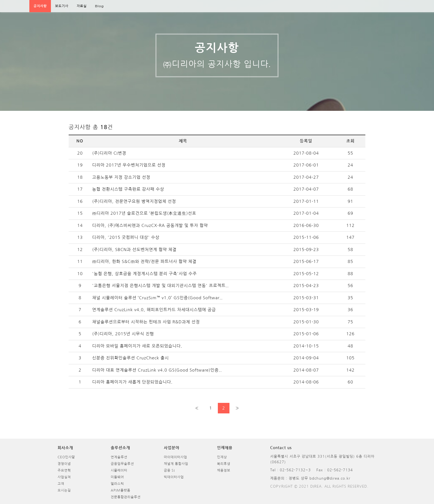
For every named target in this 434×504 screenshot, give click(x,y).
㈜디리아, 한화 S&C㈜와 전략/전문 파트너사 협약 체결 (144, 261)
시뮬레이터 (119, 470)
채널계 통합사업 (176, 464)
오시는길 (64, 490)
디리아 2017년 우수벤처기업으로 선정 (129, 165)
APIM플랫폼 (121, 490)
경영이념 (64, 464)
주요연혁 (64, 470)
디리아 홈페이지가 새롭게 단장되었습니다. (132, 382)
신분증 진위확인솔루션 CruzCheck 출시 (131, 358)
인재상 (222, 457)
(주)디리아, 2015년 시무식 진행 (123, 334)
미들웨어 (117, 477)
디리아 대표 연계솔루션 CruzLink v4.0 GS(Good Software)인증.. (157, 370)
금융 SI (169, 470)
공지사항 (40, 6)
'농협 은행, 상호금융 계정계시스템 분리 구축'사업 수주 (144, 274)
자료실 (82, 6)
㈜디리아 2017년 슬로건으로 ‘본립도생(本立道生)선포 (144, 213)
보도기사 (62, 6)
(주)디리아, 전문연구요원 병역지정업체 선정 (134, 201)
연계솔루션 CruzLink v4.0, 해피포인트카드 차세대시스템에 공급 (154, 310)
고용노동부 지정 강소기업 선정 (121, 177)
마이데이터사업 (175, 457)
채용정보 (224, 470)
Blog (99, 6)
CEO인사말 (66, 457)
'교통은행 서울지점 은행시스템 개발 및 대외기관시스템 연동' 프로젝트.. (161, 286)
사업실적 (64, 477)
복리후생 (224, 464)
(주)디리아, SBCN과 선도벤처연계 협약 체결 (134, 250)
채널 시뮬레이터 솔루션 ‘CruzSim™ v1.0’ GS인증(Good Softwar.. (157, 298)
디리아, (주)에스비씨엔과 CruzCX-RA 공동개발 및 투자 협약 (150, 225)
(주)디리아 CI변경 (109, 153)
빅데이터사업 (174, 477)
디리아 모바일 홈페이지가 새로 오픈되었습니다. (137, 346)
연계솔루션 (119, 457)
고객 (61, 484)
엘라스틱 (117, 484)
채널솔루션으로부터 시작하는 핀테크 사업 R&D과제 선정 (146, 322)
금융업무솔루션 (122, 464)
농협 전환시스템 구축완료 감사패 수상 (128, 189)
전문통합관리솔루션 (126, 497)
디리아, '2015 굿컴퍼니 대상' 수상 (126, 237)
